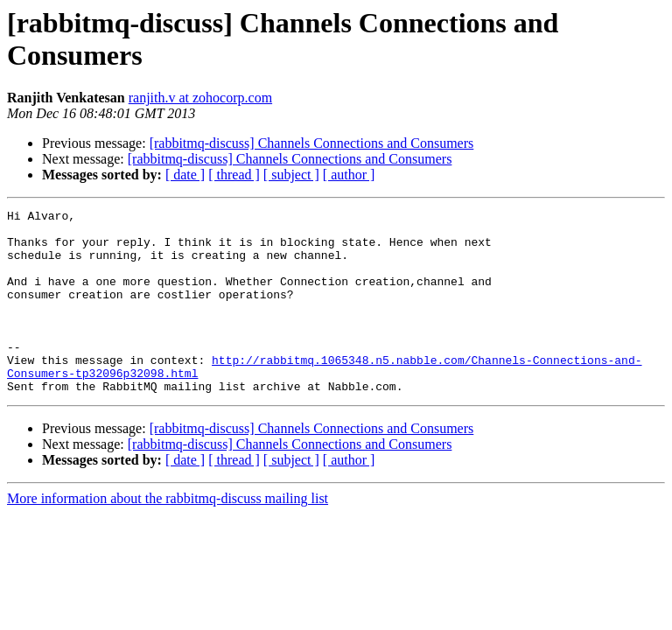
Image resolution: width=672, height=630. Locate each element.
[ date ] (185, 175)
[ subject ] (291, 175)
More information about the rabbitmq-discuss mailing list (168, 535)
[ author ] (349, 175)
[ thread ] (234, 175)
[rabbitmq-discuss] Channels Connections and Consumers (312, 143)
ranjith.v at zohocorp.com (200, 98)
